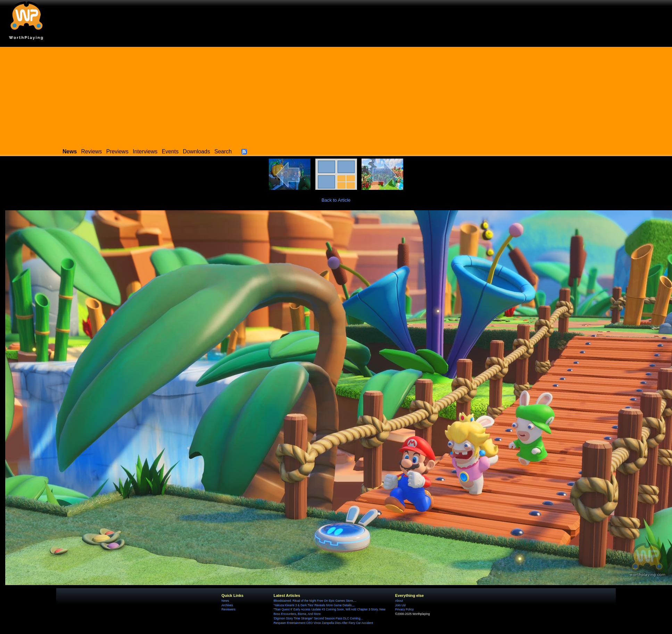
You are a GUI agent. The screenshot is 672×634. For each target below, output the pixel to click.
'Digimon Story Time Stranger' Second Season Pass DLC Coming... (318, 618)
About (399, 601)
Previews (117, 151)
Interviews (145, 151)
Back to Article (336, 200)
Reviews (92, 151)
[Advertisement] (336, 95)
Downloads (197, 151)
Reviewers (229, 609)
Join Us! (401, 605)
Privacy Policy (404, 609)
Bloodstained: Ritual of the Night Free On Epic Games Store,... (315, 601)
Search (223, 151)
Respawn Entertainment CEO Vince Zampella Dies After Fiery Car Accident (323, 623)
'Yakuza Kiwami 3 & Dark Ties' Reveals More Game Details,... (314, 605)
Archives (227, 605)
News (225, 601)
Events (170, 151)
